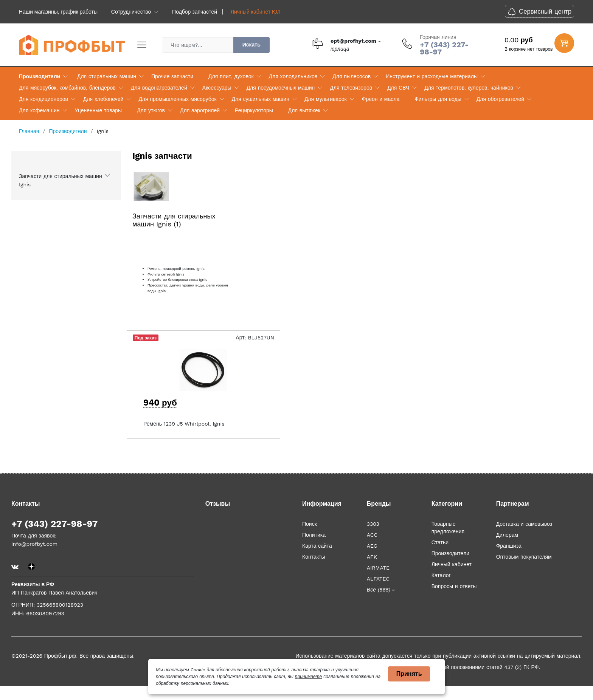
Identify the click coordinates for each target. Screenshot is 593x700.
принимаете (308, 677)
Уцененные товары (98, 110)
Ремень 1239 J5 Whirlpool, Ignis (184, 424)
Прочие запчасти (172, 76)
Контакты (314, 557)
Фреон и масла (381, 99)
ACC (372, 535)
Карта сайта (317, 546)
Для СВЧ (398, 88)
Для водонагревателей (159, 88)
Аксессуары (217, 88)
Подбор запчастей (195, 12)
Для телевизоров (351, 88)
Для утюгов (151, 110)
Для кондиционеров (43, 99)
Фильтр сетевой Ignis (166, 274)
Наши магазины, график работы (58, 12)
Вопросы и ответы (454, 586)
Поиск (310, 524)
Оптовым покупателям (524, 557)
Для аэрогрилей (200, 110)
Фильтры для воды (438, 99)
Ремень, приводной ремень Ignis (176, 269)
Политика (314, 535)
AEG (372, 546)
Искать (251, 45)
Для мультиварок (326, 99)
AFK (372, 557)
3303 (373, 524)
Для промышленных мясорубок (177, 99)
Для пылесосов (352, 76)
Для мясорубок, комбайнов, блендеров (67, 88)
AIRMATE (378, 568)
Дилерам (507, 535)
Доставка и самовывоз (524, 524)
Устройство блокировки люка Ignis (177, 280)
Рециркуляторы (254, 110)
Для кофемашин (39, 110)
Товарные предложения (448, 528)
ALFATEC (378, 579)
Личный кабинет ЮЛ (256, 12)
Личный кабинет (452, 564)
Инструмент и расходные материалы (432, 76)
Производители (40, 76)
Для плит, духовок (231, 76)
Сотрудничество (131, 12)
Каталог (441, 575)
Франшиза (509, 546)
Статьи (440, 542)
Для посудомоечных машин (281, 88)
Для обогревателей (500, 99)
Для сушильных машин (261, 99)
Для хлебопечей (103, 99)
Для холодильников (293, 76)
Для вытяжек (304, 110)
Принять (409, 674)
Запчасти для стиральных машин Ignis (61, 180)
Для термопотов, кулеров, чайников (469, 88)
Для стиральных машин (107, 76)
